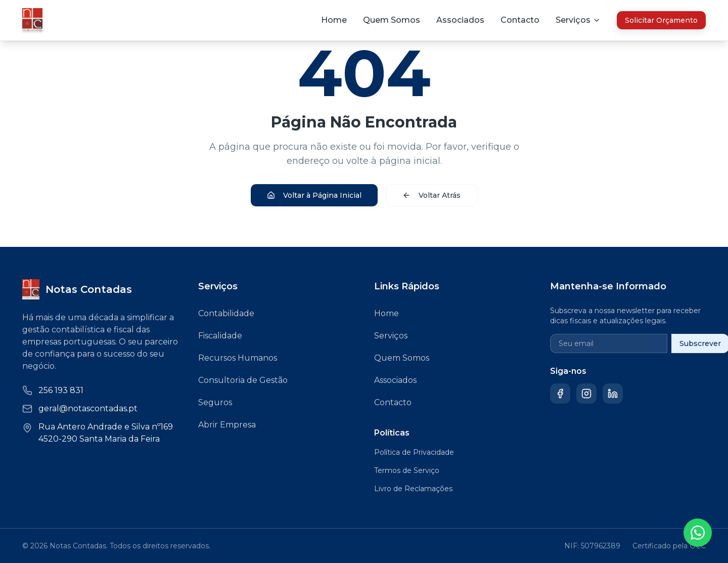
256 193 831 (61, 390)
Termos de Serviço (407, 470)
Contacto (520, 20)
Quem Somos (392, 20)
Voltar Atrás (431, 195)
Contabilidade (226, 313)
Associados (460, 20)
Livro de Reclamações (413, 489)
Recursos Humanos (238, 358)
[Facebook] (560, 394)
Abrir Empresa (227, 425)
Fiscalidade (220, 336)
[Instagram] (586, 394)
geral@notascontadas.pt (88, 408)
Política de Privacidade (414, 452)
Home (334, 20)
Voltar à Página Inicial (314, 195)
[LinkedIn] (613, 394)
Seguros (215, 402)
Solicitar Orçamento (661, 20)
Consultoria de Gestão (243, 380)
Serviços (391, 336)
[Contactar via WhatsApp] (698, 533)
